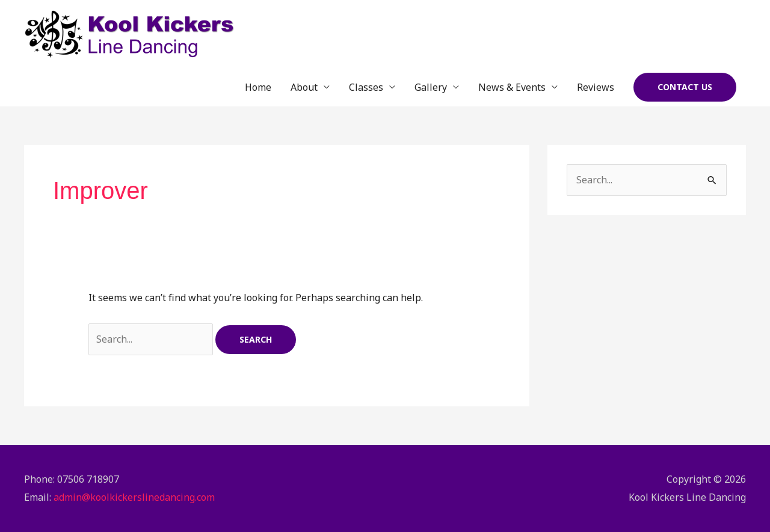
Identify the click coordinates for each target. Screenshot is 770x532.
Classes (366, 87)
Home (258, 87)
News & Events (512, 87)
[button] (685, 87)
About (304, 87)
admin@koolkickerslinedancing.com (134, 497)
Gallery (431, 87)
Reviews (596, 87)
